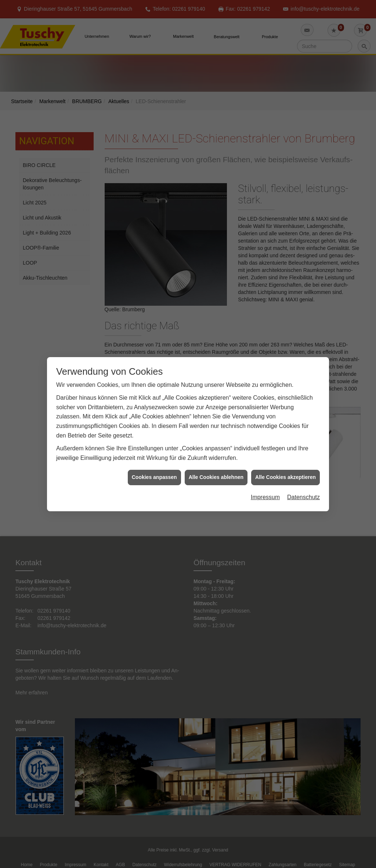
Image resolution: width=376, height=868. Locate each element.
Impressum (265, 495)
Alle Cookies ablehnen (216, 475)
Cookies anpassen (154, 475)
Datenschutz (303, 495)
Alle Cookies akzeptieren (285, 475)
